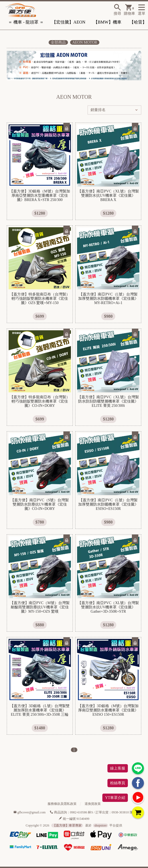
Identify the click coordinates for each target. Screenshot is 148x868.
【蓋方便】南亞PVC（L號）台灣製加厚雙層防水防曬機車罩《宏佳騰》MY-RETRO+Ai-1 (108, 299)
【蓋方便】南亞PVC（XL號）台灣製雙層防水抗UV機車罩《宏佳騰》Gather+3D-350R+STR (108, 607)
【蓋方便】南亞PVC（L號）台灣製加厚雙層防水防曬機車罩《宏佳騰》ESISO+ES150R (108, 504)
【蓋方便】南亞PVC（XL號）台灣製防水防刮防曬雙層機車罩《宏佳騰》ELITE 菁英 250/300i (108, 401)
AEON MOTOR (85, 42)
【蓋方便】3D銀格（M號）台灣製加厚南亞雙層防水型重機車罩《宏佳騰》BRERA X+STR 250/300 (40, 196)
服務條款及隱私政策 (62, 804)
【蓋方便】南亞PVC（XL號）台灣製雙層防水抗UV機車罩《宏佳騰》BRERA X (108, 196)
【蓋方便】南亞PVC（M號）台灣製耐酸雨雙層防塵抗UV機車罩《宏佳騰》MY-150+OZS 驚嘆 (40, 607)
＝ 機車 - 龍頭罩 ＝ (26, 22)
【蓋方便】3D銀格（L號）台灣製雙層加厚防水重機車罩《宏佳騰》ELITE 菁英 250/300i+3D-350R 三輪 (40, 710)
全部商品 (58, 42)
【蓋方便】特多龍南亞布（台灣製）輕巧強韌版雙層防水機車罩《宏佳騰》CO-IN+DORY (40, 401)
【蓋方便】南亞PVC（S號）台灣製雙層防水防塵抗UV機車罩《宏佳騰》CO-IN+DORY (40, 504)
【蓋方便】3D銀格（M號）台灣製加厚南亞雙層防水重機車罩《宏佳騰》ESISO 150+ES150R (108, 710)
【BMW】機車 (107, 22)
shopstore (100, 825)
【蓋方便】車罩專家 (67, 825)
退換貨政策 (93, 804)
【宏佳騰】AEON (68, 22)
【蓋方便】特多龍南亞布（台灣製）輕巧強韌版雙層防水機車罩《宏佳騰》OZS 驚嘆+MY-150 (40, 299)
